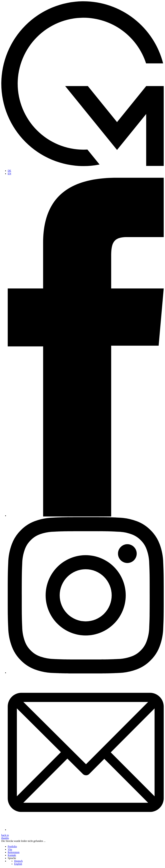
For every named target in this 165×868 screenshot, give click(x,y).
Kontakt (12, 855)
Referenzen (14, 852)
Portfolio (12, 846)
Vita (10, 849)
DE (9, 171)
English (18, 864)
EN (9, 174)
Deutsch (18, 861)
